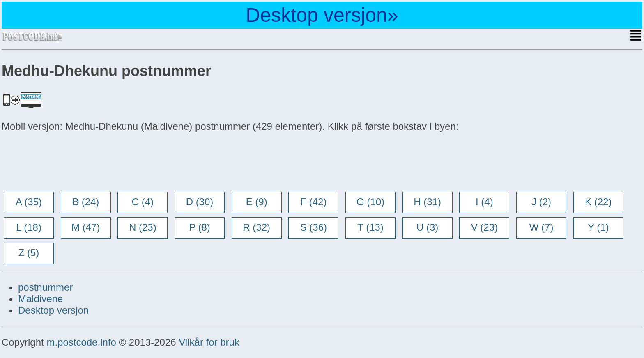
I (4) (484, 202)
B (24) (86, 202)
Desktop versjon (53, 310)
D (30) (200, 202)
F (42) (313, 202)
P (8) (200, 227)
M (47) (86, 227)
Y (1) (598, 227)
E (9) (257, 202)
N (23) (143, 227)
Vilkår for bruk (209, 342)
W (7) (542, 227)
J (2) (541, 202)
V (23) (484, 227)
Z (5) (29, 253)
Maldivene (40, 299)
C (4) (143, 202)
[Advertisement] (67, 163)
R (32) (256, 227)
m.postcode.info (81, 342)
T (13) (370, 227)
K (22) (598, 202)
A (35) (29, 202)
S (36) (314, 227)
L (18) (29, 227)
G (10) (370, 202)
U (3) (427, 227)
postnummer (45, 287)
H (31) (427, 202)
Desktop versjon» (322, 15)
